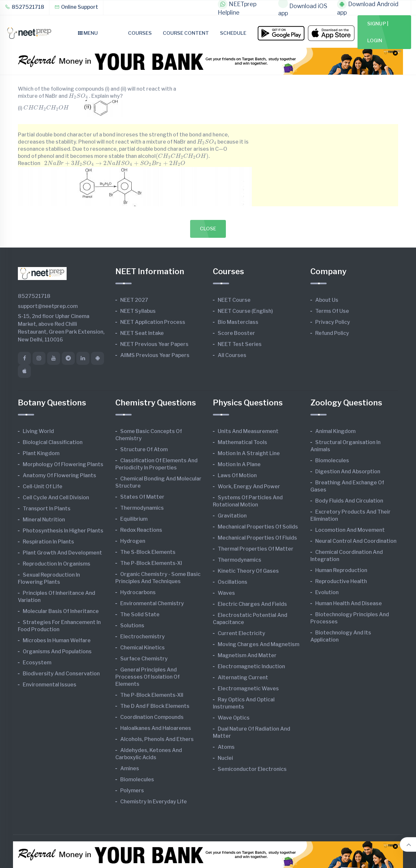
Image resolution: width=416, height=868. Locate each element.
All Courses (232, 355)
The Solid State (140, 614)
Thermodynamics (142, 508)
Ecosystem (37, 663)
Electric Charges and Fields (252, 604)
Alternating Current (243, 677)
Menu (88, 33)
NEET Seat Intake (142, 333)
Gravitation (232, 516)
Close (208, 229)
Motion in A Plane (239, 464)
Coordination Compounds (152, 717)
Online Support (76, 7)
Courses (140, 33)
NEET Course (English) (245, 311)
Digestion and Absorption (348, 472)
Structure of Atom (144, 449)
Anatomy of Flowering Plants (59, 475)
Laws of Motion (237, 475)
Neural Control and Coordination (356, 541)
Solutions (132, 625)
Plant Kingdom (41, 453)
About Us (327, 300)
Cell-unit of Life (43, 486)
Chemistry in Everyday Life (154, 802)
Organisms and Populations (57, 651)
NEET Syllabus (138, 311)
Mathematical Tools (242, 442)
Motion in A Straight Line (249, 453)
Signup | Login (378, 32)
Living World (38, 431)
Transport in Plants (47, 509)
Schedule (233, 33)
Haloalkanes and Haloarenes (156, 728)
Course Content (186, 33)
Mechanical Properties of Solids (258, 527)
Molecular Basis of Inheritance (61, 611)
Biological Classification (53, 442)
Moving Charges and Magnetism (259, 644)
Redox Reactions (141, 530)
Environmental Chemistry (152, 603)
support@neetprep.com (48, 306)
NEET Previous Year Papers (154, 344)
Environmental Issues (50, 685)
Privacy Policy (333, 322)
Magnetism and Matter (247, 655)
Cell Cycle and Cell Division (56, 498)
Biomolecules (137, 779)
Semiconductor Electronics (252, 769)
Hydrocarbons (138, 592)
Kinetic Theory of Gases (248, 571)
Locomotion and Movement (350, 530)
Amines (130, 768)
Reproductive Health (341, 581)
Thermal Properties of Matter (256, 549)
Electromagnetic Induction (251, 666)
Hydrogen (133, 541)
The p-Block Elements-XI (151, 563)
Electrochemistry (143, 637)
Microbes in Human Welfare (57, 640)
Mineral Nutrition (44, 520)
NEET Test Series (240, 344)
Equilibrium (134, 519)
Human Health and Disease (349, 603)
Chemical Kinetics (143, 648)
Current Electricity (241, 633)
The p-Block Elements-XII (152, 695)
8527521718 (25, 7)
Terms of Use (332, 311)
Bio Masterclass (238, 322)
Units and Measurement (248, 431)
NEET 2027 (134, 300)
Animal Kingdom (335, 431)
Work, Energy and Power (249, 486)
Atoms (226, 747)
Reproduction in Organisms (57, 564)
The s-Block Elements (148, 552)
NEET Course (234, 300)
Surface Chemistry (144, 659)
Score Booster (236, 333)
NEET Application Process (153, 322)
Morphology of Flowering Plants (63, 464)
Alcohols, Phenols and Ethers (157, 739)
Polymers (132, 791)
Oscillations (233, 582)
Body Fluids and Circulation (349, 501)
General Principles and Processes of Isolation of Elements (148, 677)
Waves (226, 593)
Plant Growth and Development (62, 553)
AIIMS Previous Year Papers (155, 355)
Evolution (327, 592)
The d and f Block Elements (155, 706)
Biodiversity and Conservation (61, 674)
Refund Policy (332, 333)
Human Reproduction (341, 570)
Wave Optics (234, 718)
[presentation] (78, 96)
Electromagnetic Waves (248, 689)
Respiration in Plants (48, 542)
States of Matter (142, 497)
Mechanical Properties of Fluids (257, 538)
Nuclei (225, 758)
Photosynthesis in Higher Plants (63, 531)
